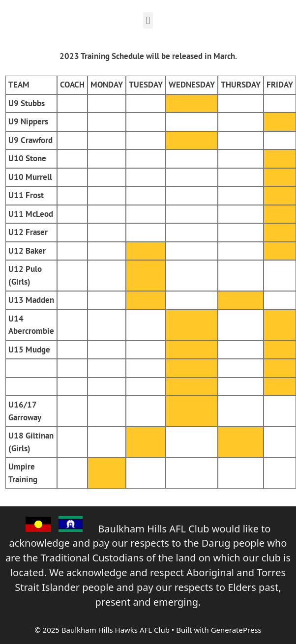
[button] (148, 20)
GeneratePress (236, 630)
